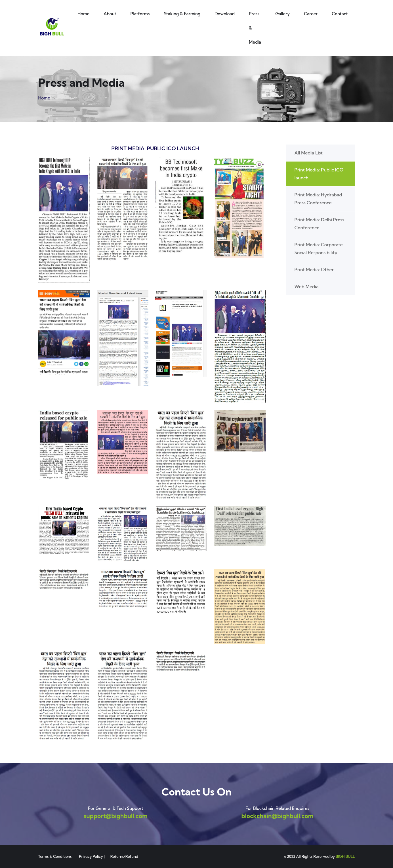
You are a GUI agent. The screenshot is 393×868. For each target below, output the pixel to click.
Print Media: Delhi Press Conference (320, 224)
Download (225, 14)
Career (311, 14)
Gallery (282, 14)
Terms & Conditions (55, 856)
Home (83, 14)
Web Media (307, 286)
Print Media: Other (314, 269)
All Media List (309, 153)
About (110, 14)
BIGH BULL (345, 856)
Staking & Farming (182, 14)
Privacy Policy (91, 856)
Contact (340, 14)
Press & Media (255, 28)
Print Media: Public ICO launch (319, 174)
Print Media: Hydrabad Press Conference (318, 199)
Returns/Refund (124, 856)
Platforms (140, 14)
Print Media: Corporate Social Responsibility (319, 249)
